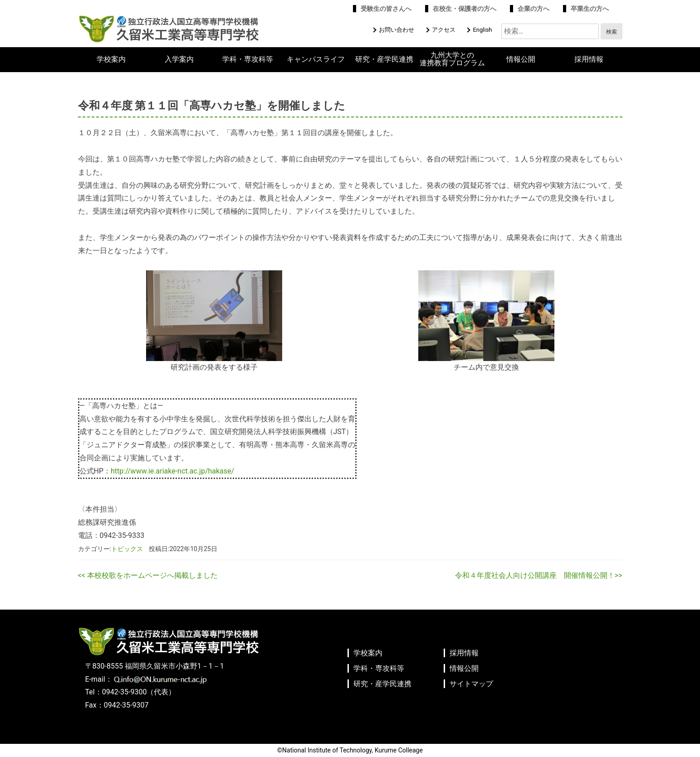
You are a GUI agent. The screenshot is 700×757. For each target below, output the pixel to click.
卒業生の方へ (590, 9)
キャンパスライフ (316, 59)
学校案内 (111, 59)
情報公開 (521, 59)
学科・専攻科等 (248, 59)
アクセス (444, 30)
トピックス (127, 549)
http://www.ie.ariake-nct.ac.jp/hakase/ (172, 471)
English (482, 30)
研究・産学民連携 (384, 59)
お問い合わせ (397, 30)
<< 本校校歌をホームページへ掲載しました (148, 575)
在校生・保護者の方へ (465, 9)
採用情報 (589, 59)
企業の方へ (534, 9)
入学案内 (179, 59)
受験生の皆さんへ (386, 9)
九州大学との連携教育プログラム (452, 59)
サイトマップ (471, 684)
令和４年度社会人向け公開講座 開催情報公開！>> (539, 575)
